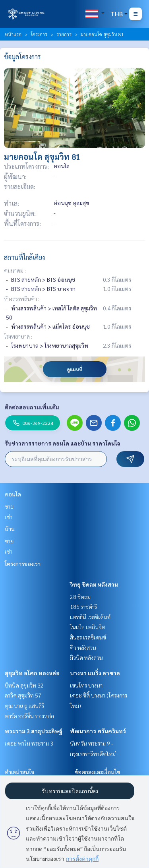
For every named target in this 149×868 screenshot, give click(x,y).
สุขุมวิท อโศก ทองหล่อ (32, 673)
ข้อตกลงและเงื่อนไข (97, 772)
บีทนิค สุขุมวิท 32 (24, 685)
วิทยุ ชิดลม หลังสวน (94, 584)
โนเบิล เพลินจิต (88, 627)
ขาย (9, 506)
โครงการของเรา (23, 564)
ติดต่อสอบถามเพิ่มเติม (32, 407)
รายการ (64, 34)
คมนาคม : (15, 270)
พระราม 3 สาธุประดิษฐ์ (34, 731)
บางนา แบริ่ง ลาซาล (95, 673)
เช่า (9, 517)
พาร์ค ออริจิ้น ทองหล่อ (29, 716)
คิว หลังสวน (83, 647)
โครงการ (39, 34)
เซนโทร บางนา (86, 685)
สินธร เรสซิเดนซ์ (88, 637)
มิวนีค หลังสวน (86, 657)
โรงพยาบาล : (18, 336)
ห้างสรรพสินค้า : (22, 298)
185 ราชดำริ (83, 606)
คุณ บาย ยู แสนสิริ (24, 705)
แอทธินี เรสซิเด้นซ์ (90, 617)
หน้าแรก (13, 34)
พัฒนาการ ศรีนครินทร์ (98, 731)
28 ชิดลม (80, 597)
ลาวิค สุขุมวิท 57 (23, 695)
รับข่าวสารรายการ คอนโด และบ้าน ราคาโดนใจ (63, 443)
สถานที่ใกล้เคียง (24, 257)
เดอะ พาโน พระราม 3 (29, 743)
